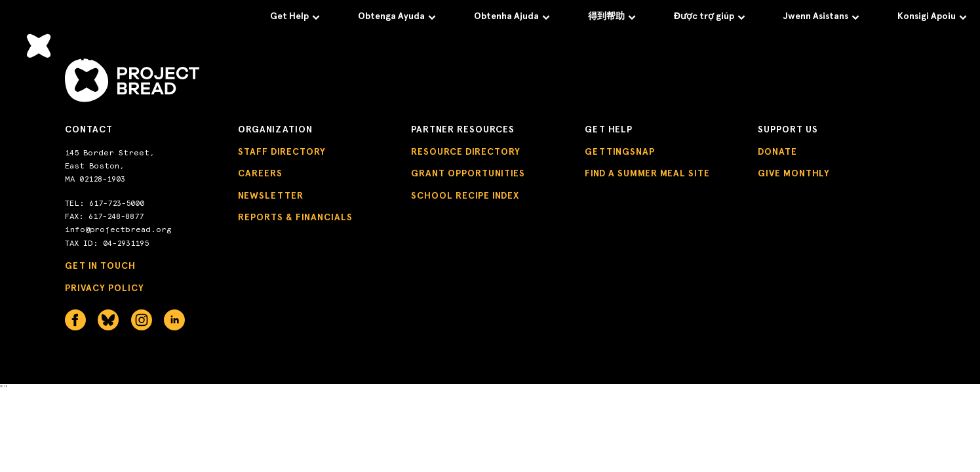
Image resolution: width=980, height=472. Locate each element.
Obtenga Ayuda (397, 16)
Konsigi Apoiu (932, 16)
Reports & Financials (295, 217)
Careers (260, 173)
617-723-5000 (117, 203)
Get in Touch (100, 266)
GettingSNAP (620, 152)
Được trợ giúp (710, 16)
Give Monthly (794, 173)
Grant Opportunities (468, 173)
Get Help (295, 16)
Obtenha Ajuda (512, 16)
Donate (777, 152)
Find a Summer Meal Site (647, 173)
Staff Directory (282, 152)
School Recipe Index (465, 196)
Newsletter (271, 196)
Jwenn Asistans (821, 16)
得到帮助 (612, 16)
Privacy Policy (105, 288)
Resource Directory (466, 152)
